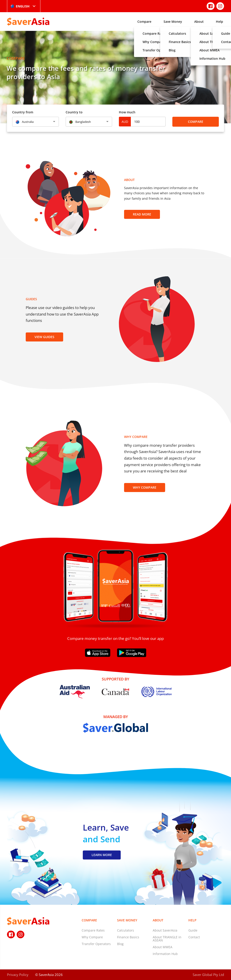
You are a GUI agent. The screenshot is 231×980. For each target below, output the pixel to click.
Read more (142, 214)
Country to (74, 112)
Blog (120, 944)
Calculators (126, 930)
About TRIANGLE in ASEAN (167, 939)
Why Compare (145, 487)
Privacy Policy (18, 975)
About (199, 22)
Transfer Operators (96, 944)
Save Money (173, 22)
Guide (193, 930)
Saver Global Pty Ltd (208, 975)
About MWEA (163, 947)
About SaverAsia (165, 930)
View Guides (44, 337)
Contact (194, 937)
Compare (144, 22)
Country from (23, 112)
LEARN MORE (102, 855)
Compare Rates (93, 930)
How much (127, 112)
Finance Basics (128, 937)
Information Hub (165, 954)
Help (219, 22)
